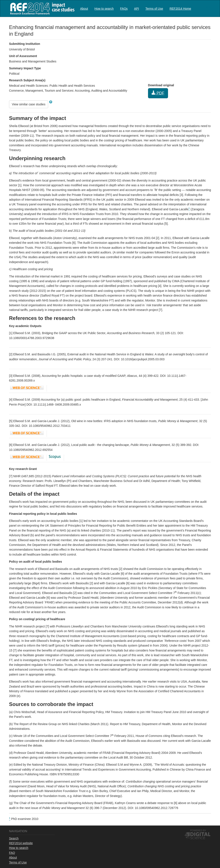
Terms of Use (154, 9)
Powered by (198, 830)
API (137, 9)
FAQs (124, 9)
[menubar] (136, 8)
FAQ (12, 853)
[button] (51, 102)
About (84, 9)
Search (14, 838)
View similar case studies (29, 104)
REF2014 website (21, 843)
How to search (104, 9)
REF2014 (41, 8)
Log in (207, 7)
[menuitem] (84, 8)
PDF (158, 93)
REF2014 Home (180, 9)
